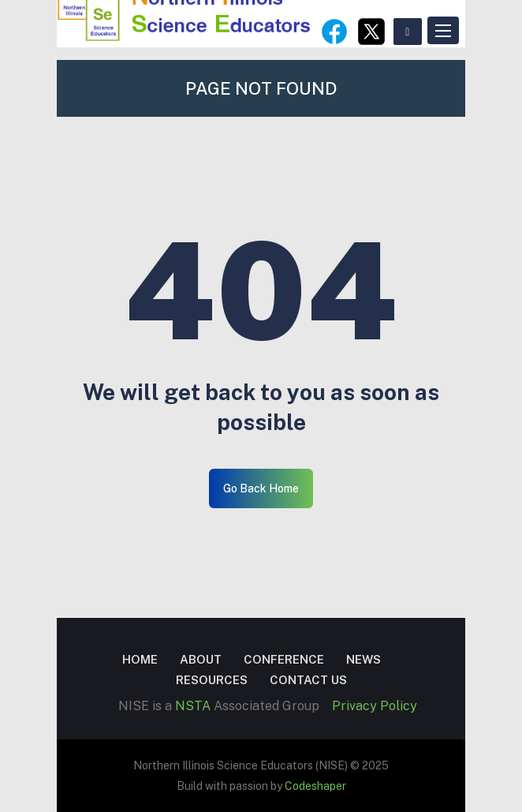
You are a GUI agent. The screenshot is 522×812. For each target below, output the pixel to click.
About (201, 659)
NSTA (193, 706)
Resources (212, 680)
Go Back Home (261, 488)
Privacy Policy (375, 706)
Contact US (308, 680)
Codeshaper (315, 786)
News (364, 659)
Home (140, 659)
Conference (284, 659)
